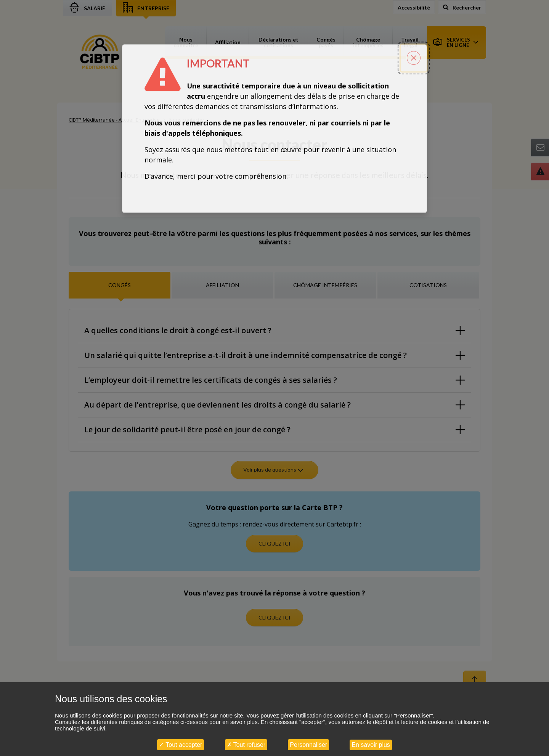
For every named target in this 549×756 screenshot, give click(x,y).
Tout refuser (246, 745)
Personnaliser (308, 745)
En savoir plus (371, 745)
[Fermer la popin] (414, 58)
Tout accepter (181, 745)
